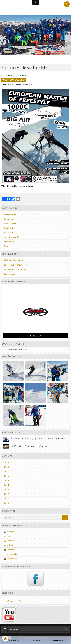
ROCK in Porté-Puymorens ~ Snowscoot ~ (32, 446)
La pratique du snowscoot (15, 265)
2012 (6, 494)
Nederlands (10, 554)
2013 (6, 490)
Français (9, 531)
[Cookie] (5, 639)
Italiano (9, 545)
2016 (6, 480)
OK (65, 517)
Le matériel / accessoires (15, 269)
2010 (6, 503)
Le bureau (8, 219)
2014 (6, 485)
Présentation (10, 214)
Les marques (10, 274)
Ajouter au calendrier (13, 80)
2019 (6, 462)
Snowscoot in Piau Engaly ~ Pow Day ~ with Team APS (38, 438)
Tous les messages (14, 601)
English (9, 536)
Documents (9, 242)
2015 (6, 476)
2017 (6, 471)
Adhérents (9, 233)
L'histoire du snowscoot (14, 260)
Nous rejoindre (11, 223)
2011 (6, 499)
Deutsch (9, 550)
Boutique (8, 246)
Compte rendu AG (12, 237)
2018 (6, 467)
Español (9, 541)
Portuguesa (11, 559)
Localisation (10, 228)
